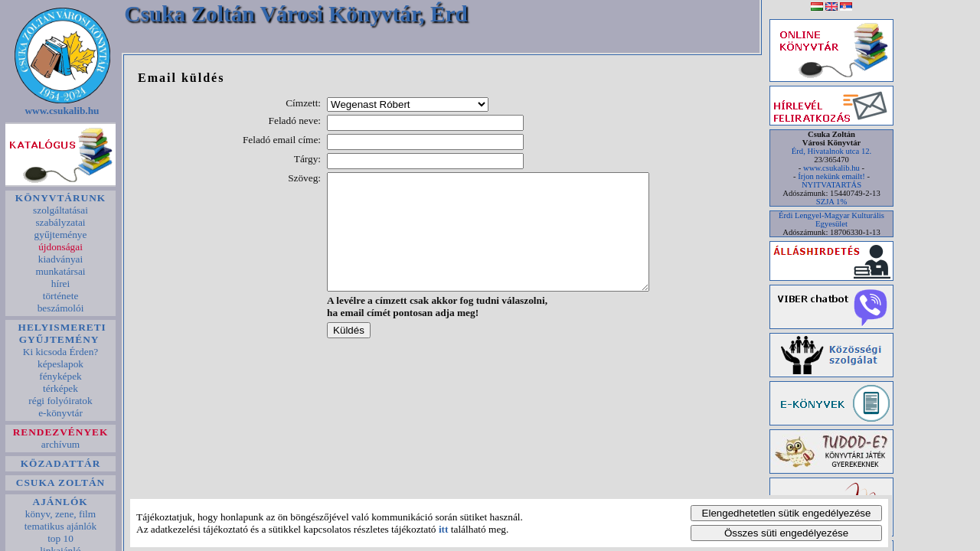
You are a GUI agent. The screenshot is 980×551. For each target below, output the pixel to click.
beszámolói (60, 308)
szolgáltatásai (60, 210)
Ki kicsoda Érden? (60, 352)
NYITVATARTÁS (831, 185)
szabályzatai (60, 222)
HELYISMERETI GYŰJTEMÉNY (60, 333)
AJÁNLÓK (60, 502)
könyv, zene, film (60, 514)
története (60, 296)
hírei (60, 284)
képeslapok (61, 364)
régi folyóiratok (60, 401)
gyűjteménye (60, 235)
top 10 (60, 538)
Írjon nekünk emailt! (831, 176)
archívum (61, 444)
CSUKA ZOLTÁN (61, 483)
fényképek (60, 376)
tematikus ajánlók (60, 526)
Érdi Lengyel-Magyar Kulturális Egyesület (831, 220)
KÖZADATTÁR (60, 463)
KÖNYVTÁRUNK (60, 198)
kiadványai (60, 259)
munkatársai (60, 271)
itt (444, 529)
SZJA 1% (832, 202)
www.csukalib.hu (62, 111)
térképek (61, 388)
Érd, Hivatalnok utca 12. (831, 151)
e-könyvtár (60, 413)
